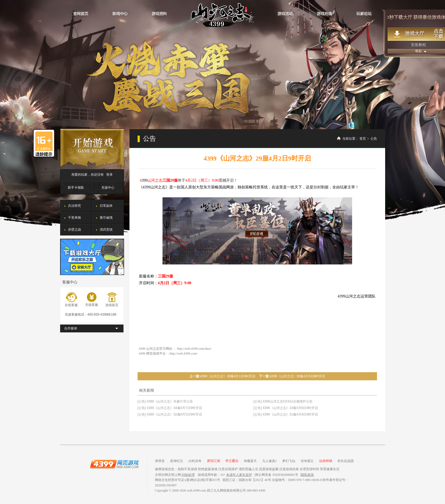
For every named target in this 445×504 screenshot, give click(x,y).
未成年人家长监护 (239, 475)
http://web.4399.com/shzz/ (194, 349)
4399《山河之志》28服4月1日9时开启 (228, 376)
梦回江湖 (213, 461)
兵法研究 (74, 206)
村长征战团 (346, 461)
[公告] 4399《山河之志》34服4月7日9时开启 (170, 408)
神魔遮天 (250, 461)
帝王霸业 (232, 461)
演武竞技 (106, 230)
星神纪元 (177, 461)
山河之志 (222, 15)
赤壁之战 (74, 230)
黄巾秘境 (106, 218)
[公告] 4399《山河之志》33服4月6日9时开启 (286, 408)
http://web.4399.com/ (184, 354)
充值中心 (108, 188)
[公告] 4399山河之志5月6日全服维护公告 (283, 401)
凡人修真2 (269, 461)
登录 (109, 175)
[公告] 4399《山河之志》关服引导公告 (165, 401)
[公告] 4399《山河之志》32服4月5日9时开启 (170, 414)
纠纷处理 (188, 475)
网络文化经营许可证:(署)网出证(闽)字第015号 (188, 480)
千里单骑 (74, 218)
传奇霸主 (307, 461)
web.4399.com (196, 490)
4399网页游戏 (114, 464)
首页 (363, 139)
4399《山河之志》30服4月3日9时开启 (297, 376)
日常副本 (106, 206)
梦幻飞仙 (289, 461)
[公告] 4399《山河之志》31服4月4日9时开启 (286, 414)
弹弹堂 (160, 461)
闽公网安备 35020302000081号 (277, 475)
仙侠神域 (326, 461)
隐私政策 (307, 475)
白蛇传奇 (195, 461)
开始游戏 (92, 148)
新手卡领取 (76, 188)
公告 (374, 139)
